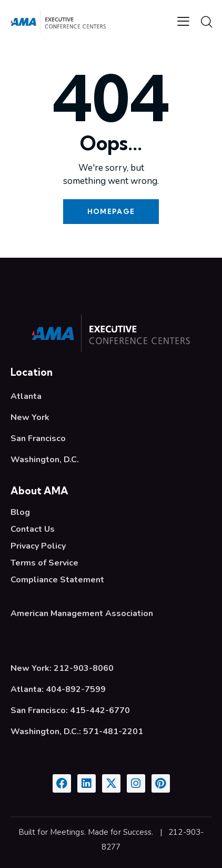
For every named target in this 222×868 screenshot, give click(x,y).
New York (30, 417)
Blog (20, 512)
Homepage (111, 211)
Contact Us (33, 529)
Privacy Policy (38, 546)
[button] (183, 22)
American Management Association (82, 613)
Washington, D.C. (45, 460)
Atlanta (26, 396)
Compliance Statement (57, 580)
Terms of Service (44, 563)
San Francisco (38, 438)
